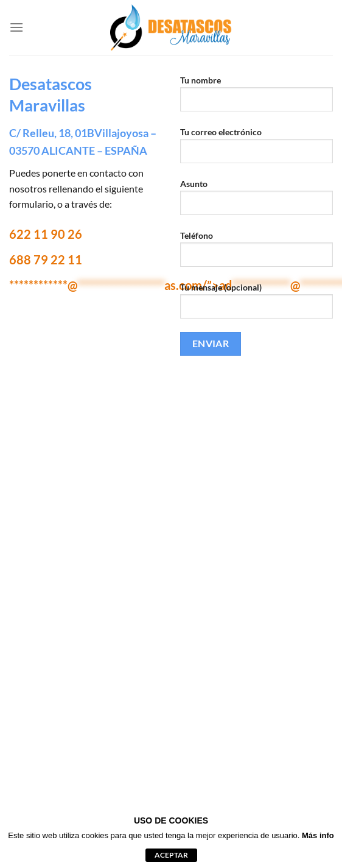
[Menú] (16, 27)
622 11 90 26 (46, 234)
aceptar (171, 855)
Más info (318, 835)
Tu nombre (256, 98)
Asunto (256, 202)
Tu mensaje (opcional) (256, 305)
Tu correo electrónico (256, 150)
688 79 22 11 (46, 259)
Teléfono (256, 253)
